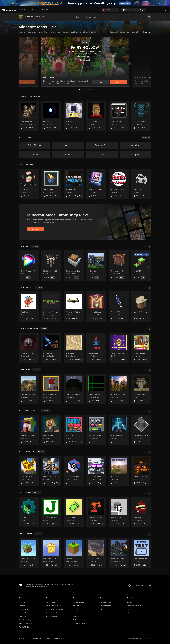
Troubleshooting (105, 606)
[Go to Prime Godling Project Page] (96, 266)
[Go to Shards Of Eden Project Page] (119, 307)
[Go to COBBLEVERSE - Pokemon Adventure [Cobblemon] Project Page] (74, 471)
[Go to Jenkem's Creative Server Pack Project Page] (141, 307)
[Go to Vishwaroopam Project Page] (141, 389)
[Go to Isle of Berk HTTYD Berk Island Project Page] (96, 553)
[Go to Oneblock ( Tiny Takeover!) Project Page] (29, 553)
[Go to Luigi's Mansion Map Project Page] (74, 389)
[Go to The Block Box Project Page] (51, 184)
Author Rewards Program (54, 609)
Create (35, 10)
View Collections (35, 229)
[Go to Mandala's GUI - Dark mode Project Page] (96, 430)
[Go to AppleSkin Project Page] (141, 512)
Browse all (146, 138)
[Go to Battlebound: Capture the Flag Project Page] (51, 389)
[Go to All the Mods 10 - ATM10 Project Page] (29, 471)
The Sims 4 (22, 613)
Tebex (129, 609)
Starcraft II (22, 616)
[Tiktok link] (134, 586)
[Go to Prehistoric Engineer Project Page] (51, 307)
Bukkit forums (77, 620)
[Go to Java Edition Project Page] (96, 348)
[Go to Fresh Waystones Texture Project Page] (141, 430)
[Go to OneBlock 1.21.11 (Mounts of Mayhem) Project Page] (74, 553)
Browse (24, 10)
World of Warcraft (25, 609)
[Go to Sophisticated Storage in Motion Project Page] (74, 266)
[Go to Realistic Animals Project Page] (141, 348)
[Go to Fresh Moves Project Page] (51, 430)
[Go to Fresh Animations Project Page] (29, 430)
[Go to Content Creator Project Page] (96, 389)
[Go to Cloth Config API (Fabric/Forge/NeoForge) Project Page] (74, 512)
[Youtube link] (138, 586)
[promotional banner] (85, 3)
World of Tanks (24, 627)
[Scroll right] (150, 247)
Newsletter (76, 613)
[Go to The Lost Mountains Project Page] (119, 389)
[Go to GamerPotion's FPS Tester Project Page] (141, 553)
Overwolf (130, 602)
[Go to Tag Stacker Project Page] (29, 184)
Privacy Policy (37, 638)
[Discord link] (142, 586)
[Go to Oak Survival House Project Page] (29, 389)
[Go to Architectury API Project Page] (96, 512)
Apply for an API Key (53, 613)
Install (119, 82)
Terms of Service (24, 638)
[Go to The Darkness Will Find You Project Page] (141, 116)
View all (35, 246)
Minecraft (22, 606)
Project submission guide (54, 606)
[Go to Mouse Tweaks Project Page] (119, 512)
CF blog (75, 609)
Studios (46, 10)
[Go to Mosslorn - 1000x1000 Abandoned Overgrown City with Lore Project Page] (119, 553)
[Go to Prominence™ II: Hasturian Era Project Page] (141, 471)
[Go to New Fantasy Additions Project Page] (51, 266)
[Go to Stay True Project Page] (74, 430)
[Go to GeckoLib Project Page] (29, 512)
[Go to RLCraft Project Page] (119, 471)
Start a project (51, 602)
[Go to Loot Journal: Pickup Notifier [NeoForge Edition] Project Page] (96, 184)
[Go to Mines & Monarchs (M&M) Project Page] (96, 307)
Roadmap (76, 616)
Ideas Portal (77, 606)
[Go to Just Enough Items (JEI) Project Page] (51, 512)
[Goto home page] (9, 10)
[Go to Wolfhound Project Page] (74, 348)
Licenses (47, 638)
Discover (29, 17)
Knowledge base (105, 602)
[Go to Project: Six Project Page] (51, 348)
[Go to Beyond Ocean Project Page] (74, 184)
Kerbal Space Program (26, 620)
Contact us (103, 609)
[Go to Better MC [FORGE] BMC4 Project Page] (96, 471)
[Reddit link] (150, 586)
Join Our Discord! (79, 602)
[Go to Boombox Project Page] (141, 184)
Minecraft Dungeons (26, 624)
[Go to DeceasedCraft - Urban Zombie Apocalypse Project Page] (51, 471)
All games (22, 602)
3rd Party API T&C (52, 616)
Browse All (40, 17)
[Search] (149, 17)
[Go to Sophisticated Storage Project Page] (119, 266)
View (101, 82)
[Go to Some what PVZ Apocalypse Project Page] (74, 307)
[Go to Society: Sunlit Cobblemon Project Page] (119, 184)
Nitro (129, 613)
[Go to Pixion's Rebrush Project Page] (29, 348)
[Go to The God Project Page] (74, 116)
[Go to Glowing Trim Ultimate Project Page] (119, 348)
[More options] (166, 10)
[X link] (146, 586)
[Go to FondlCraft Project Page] (29, 307)
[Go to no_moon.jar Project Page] (51, 116)
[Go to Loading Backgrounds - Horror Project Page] (119, 116)
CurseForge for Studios (134, 606)
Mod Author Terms (59, 638)
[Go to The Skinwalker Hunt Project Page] (29, 116)
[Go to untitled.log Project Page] (96, 116)
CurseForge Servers (79, 624)
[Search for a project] (111, 17)
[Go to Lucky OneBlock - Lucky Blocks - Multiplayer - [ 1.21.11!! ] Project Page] (51, 553)
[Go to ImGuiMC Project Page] (141, 266)
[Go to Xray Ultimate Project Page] (119, 430)
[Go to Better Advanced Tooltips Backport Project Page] (29, 266)
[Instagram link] (129, 586)
